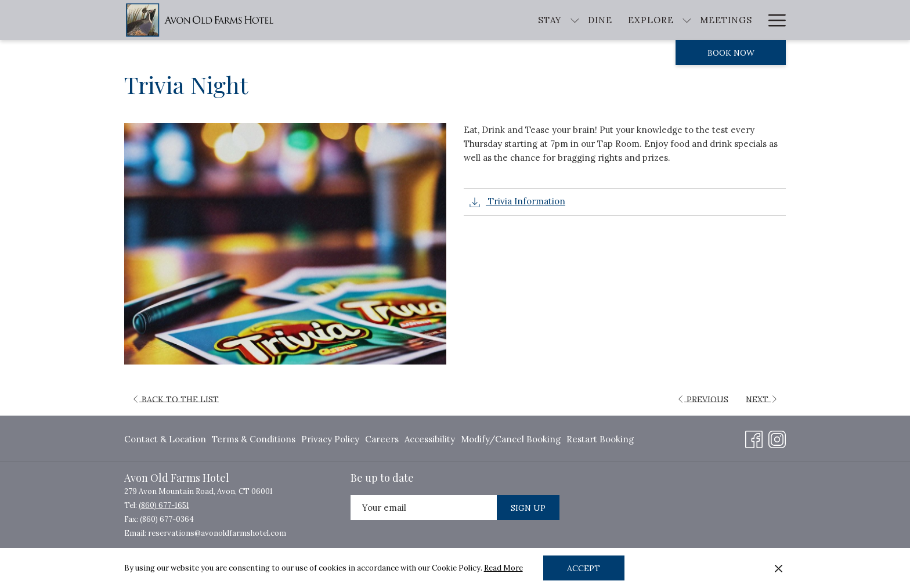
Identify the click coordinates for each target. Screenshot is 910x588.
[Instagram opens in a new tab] (777, 438)
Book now (731, 53)
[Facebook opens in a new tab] (754, 438)
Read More (503, 568)
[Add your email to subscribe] (424, 508)
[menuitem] (167, 440)
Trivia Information (517, 202)
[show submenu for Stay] (473, 20)
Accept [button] (584, 568)
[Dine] (498, 20)
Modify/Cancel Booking (511, 439)
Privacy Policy (330, 439)
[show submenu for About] (780, 20)
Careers (382, 439)
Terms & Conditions (254, 439)
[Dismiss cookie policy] (779, 568)
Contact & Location (165, 439)
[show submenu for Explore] (584, 20)
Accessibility (430, 439)
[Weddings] (692, 20)
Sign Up (528, 508)
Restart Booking (600, 439)
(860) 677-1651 (164, 505)
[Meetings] (623, 20)
